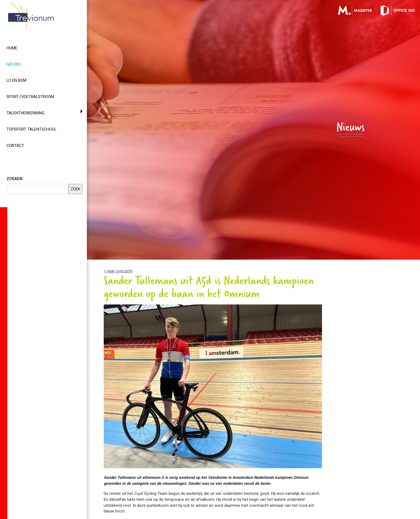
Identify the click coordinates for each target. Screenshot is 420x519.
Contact (15, 146)
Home (12, 48)
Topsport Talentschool (31, 129)
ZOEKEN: (15, 179)
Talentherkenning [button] (26, 113)
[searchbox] (37, 189)
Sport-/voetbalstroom (30, 97)
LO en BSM (16, 81)
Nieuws (23, 64)
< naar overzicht (118, 271)
